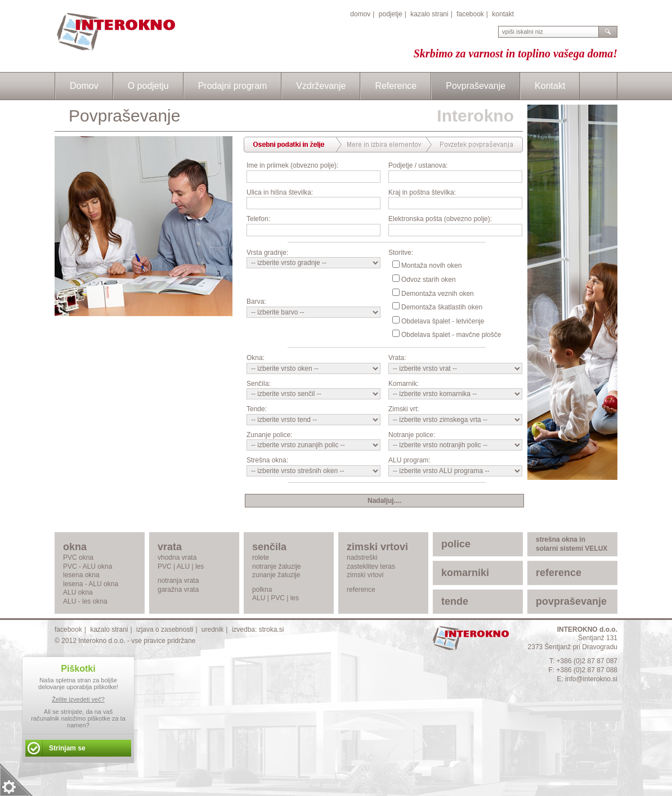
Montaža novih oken (431, 266)
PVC (165, 566)
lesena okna (81, 575)
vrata (170, 547)
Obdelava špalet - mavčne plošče (451, 335)
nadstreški (362, 557)
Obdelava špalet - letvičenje (443, 321)
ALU (183, 566)
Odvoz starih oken (429, 280)
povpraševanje (571, 601)
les (200, 566)
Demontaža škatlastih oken (442, 307)
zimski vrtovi (377, 547)
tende (455, 601)
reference (361, 590)
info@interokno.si (591, 679)
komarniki (465, 573)
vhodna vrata (177, 557)
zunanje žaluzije (276, 575)
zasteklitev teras (371, 566)
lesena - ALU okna (91, 584)
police (456, 544)
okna (75, 547)
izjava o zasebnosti (165, 629)
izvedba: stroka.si (258, 629)
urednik (212, 629)
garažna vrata (178, 590)
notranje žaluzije (277, 566)
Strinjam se (67, 748)
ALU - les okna (85, 601)
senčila (269, 547)
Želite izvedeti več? (78, 699)
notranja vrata (178, 581)
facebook (470, 14)
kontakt (503, 14)
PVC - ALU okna (88, 566)
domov (360, 14)
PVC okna (78, 557)
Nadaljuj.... (384, 501)
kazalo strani (429, 14)
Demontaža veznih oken (438, 294)
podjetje (391, 14)
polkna (262, 590)
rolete (261, 557)
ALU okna (78, 592)
